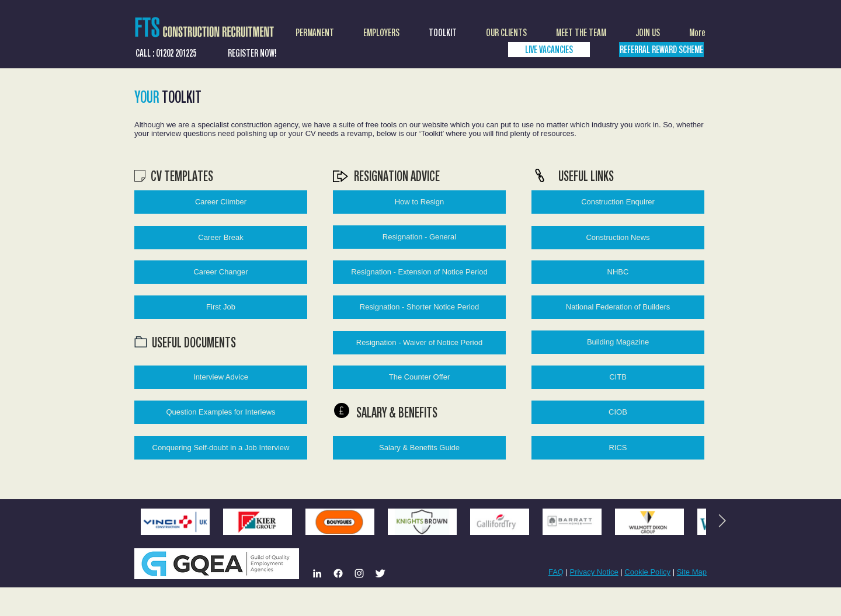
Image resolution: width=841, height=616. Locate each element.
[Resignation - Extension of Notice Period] (419, 272)
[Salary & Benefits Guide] (419, 448)
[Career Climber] (221, 202)
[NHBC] (618, 272)
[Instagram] (359, 573)
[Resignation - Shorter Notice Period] (419, 307)
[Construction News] (618, 238)
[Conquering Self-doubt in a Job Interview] (221, 448)
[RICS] (618, 448)
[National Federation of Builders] (618, 307)
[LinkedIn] (317, 573)
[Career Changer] (221, 272)
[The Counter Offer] (419, 377)
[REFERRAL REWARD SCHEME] (661, 50)
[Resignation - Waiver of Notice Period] (419, 343)
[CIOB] (618, 412)
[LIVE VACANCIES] (549, 50)
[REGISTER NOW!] (252, 53)
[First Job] (221, 307)
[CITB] (618, 377)
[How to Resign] (419, 202)
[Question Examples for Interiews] (221, 412)
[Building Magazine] (618, 342)
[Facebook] (338, 573)
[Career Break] (221, 238)
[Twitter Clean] (380, 573)
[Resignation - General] (419, 237)
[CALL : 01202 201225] (166, 53)
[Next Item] (722, 521)
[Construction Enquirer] (618, 202)
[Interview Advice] (221, 377)
